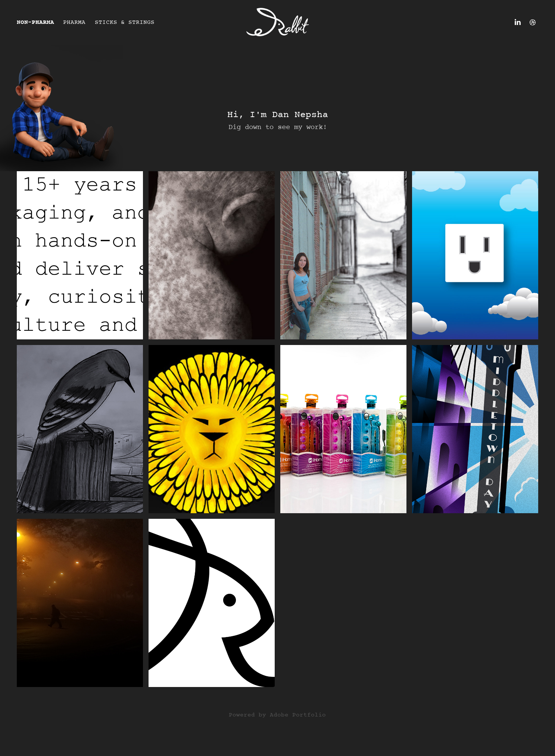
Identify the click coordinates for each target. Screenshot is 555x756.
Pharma (74, 22)
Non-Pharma (35, 22)
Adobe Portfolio (298, 715)
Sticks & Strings (125, 22)
